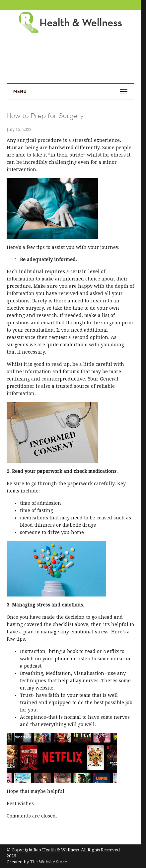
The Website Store (48, 862)
